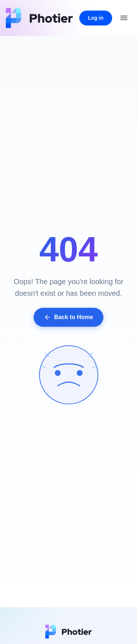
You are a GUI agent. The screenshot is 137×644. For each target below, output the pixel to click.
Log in (96, 18)
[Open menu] (124, 18)
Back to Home (68, 317)
